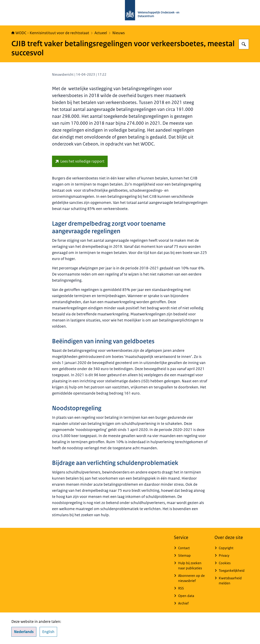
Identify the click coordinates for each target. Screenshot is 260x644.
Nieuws (119, 33)
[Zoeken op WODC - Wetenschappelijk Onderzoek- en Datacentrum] (244, 44)
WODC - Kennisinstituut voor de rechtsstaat (50, 33)
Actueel (101, 33)
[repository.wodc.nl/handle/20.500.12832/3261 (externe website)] (80, 161)
